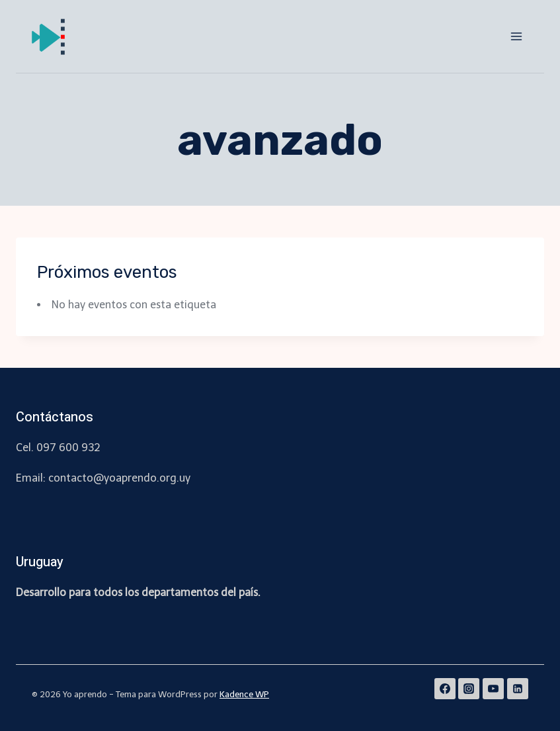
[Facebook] (445, 689)
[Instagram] (469, 689)
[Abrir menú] (516, 36)
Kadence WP (244, 694)
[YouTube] (493, 689)
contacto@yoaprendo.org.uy (119, 478)
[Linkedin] (518, 689)
